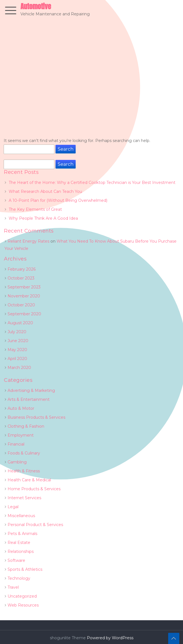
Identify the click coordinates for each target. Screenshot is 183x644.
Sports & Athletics (25, 569)
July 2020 (17, 332)
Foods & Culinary (24, 453)
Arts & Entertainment (29, 399)
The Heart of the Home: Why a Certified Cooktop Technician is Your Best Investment (92, 183)
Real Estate (19, 543)
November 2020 (24, 296)
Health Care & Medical (29, 480)
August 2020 (20, 323)
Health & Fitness (24, 471)
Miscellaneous (21, 516)
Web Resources (23, 605)
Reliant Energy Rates (28, 241)
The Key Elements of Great (35, 209)
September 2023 (24, 287)
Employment (21, 435)
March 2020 (19, 368)
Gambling (17, 462)
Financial (16, 444)
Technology (19, 578)
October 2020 (21, 305)
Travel (13, 587)
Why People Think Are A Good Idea (43, 218)
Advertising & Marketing (31, 390)
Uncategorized (22, 596)
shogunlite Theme (68, 638)
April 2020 (17, 359)
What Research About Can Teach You (45, 191)
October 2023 (21, 278)
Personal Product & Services (35, 525)
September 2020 (24, 314)
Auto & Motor (21, 408)
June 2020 (18, 341)
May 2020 (17, 350)
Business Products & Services (36, 417)
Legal (13, 507)
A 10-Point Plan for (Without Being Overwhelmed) (58, 200)
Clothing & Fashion (26, 426)
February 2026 (22, 269)
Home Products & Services (34, 489)
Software (16, 560)
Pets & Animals (22, 534)
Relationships (21, 551)
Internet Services (24, 498)
